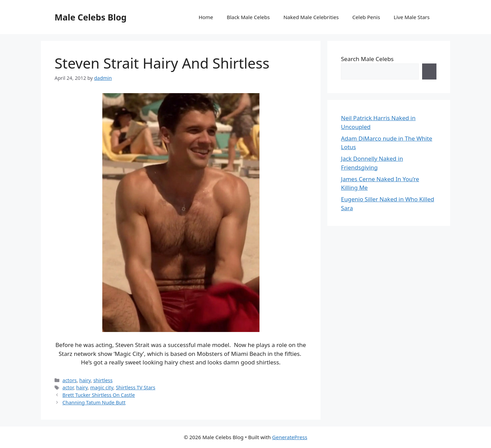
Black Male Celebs (248, 17)
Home (206, 17)
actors (70, 380)
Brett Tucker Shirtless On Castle (99, 395)
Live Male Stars (412, 17)
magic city (102, 387)
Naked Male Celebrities (311, 17)
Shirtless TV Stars (136, 387)
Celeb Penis (366, 17)
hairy (85, 380)
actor (68, 387)
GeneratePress (290, 437)
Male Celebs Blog (91, 17)
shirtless (103, 380)
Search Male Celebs (367, 59)
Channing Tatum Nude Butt (94, 402)
